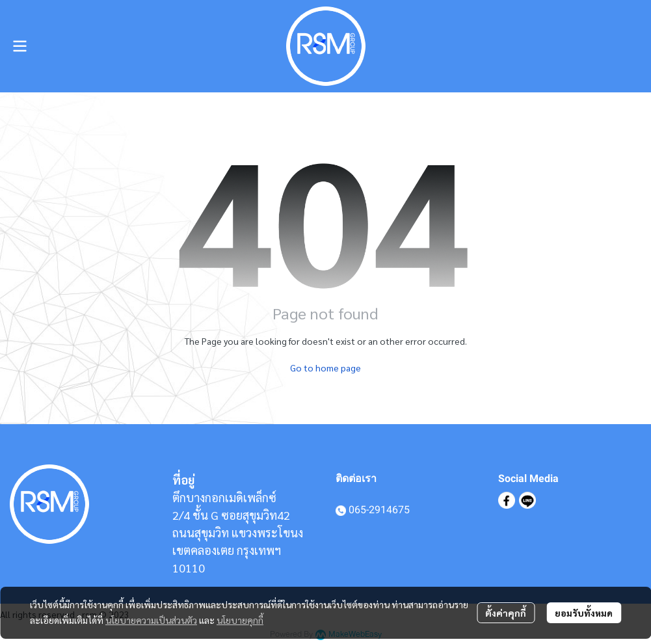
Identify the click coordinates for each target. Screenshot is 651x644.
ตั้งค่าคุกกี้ (506, 613)
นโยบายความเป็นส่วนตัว (151, 620)
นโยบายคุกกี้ (240, 620)
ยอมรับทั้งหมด (584, 613)
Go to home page (325, 368)
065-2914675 (379, 510)
